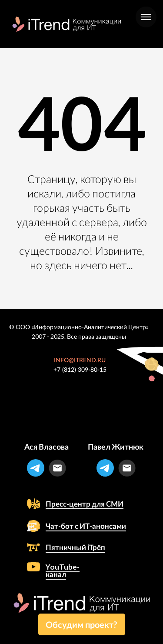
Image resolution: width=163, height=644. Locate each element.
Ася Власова (47, 447)
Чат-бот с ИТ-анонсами (86, 526)
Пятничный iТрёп (75, 547)
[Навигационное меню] (146, 17)
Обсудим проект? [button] (81, 624)
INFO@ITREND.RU (80, 360)
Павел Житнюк (116, 447)
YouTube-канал (63, 571)
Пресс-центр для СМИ (85, 504)
